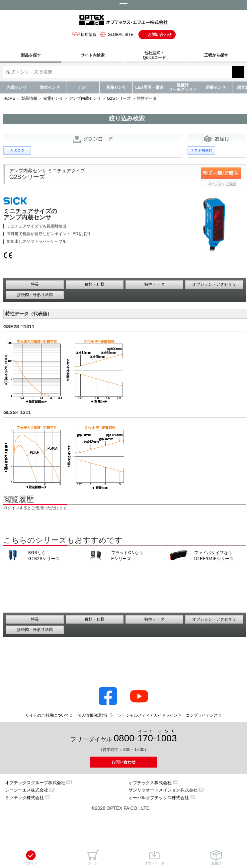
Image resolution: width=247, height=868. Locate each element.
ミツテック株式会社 (24, 798)
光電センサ (17, 87)
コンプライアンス (202, 715)
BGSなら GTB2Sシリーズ (44, 556)
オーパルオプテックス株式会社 (159, 798)
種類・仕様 (95, 284)
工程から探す (216, 55)
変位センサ (50, 87)
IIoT (83, 87)
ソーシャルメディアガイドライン (148, 715)
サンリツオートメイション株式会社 (163, 790)
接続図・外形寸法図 (35, 295)
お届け (216, 858)
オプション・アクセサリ (214, 284)
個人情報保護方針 (93, 715)
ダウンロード (154, 858)
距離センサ (216, 87)
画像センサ (116, 87)
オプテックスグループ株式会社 (35, 783)
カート (93, 858)
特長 (35, 284)
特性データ (154, 284)
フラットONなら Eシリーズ (127, 556)
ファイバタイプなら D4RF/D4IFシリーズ (214, 556)
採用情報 (84, 34)
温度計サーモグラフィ (183, 87)
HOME (9, 98)
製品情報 (29, 98)
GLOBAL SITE (116, 34)
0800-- (145, 736)
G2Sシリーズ (119, 98)
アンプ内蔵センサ (85, 98)
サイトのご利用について (47, 715)
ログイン (31, 858)
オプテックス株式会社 (150, 783)
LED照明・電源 (149, 87)
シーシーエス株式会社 (27, 790)
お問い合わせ (160, 35)
